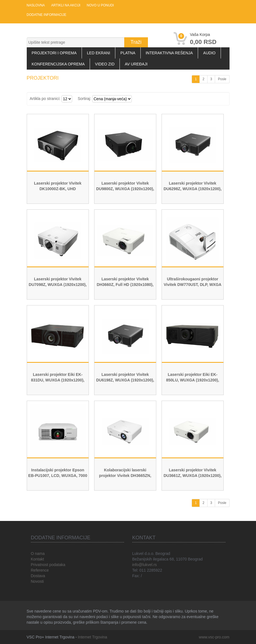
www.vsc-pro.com (214, 637)
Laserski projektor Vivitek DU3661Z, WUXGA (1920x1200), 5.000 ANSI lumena (192, 476)
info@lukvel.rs (145, 565)
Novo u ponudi (100, 5)
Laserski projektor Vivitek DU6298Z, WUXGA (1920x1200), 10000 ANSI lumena (192, 189)
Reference (40, 570)
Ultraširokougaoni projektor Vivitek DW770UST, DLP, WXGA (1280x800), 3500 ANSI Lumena (193, 285)
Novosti (37, 581)
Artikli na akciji (66, 5)
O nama (38, 554)
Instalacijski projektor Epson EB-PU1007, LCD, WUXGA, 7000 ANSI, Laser (58, 476)
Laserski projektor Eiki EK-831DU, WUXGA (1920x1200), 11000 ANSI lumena (58, 380)
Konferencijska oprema (58, 64)
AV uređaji (136, 64)
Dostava (38, 576)
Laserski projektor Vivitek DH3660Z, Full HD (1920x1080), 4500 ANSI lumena (125, 285)
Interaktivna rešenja (169, 53)
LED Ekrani (98, 53)
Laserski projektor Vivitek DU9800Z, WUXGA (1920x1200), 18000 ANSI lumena (125, 189)
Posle (222, 79)
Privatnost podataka (48, 565)
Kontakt (37, 559)
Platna (128, 53)
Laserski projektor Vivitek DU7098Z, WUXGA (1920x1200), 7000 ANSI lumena (58, 285)
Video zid (105, 64)
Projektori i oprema (54, 53)
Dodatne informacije (47, 15)
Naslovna (36, 5)
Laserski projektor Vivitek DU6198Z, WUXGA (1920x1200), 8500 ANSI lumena (125, 380)
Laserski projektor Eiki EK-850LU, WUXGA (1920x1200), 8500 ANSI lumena (192, 380)
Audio (209, 53)
